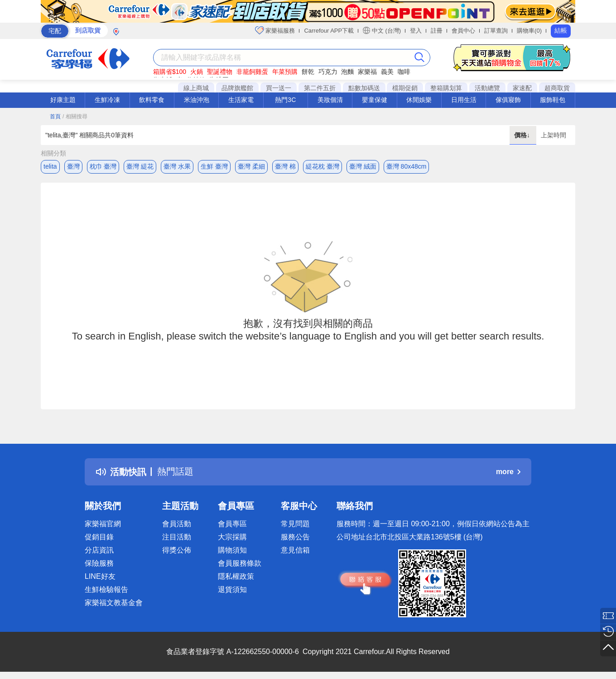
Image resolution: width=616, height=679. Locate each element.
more (508, 472)
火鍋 (197, 72)
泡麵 (347, 72)
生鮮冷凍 (107, 100)
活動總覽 (487, 88)
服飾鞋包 (553, 100)
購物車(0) (529, 31)
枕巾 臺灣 (103, 166)
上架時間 (553, 135)
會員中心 (463, 31)
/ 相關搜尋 (75, 116)
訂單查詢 (496, 31)
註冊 (437, 31)
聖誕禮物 (220, 72)
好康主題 (63, 100)
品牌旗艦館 (237, 88)
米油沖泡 (197, 100)
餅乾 (308, 72)
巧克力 (328, 72)
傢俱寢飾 (508, 100)
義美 (387, 72)
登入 (416, 31)
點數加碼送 (364, 88)
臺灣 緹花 (140, 166)
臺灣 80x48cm (407, 166)
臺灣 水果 (177, 166)
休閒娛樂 (419, 100)
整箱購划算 (446, 88)
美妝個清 (330, 100)
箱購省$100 (170, 72)
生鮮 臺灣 (214, 166)
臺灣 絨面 (363, 166)
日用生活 (464, 100)
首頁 (55, 116)
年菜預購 (285, 72)
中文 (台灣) (382, 30)
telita (50, 166)
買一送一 (279, 88)
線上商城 (196, 88)
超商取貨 (557, 88)
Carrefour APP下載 (329, 31)
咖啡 (404, 72)
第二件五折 (320, 88)
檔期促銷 (405, 88)
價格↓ (523, 135)
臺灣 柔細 (251, 166)
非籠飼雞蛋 (252, 72)
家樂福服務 (275, 30)
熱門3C (285, 100)
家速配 (522, 88)
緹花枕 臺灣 (322, 166)
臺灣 (73, 166)
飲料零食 (152, 100)
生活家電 (241, 100)
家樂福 (367, 72)
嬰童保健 (375, 100)
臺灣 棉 (285, 166)
